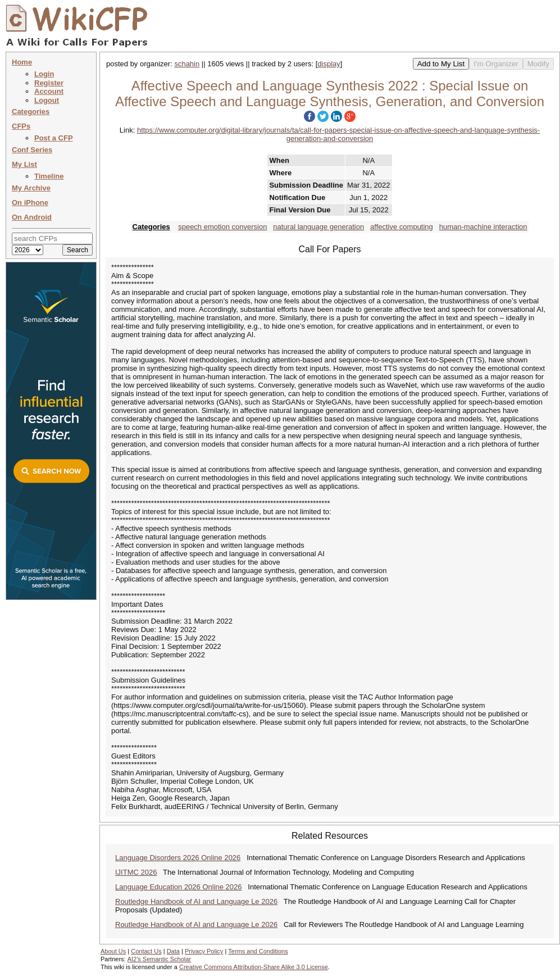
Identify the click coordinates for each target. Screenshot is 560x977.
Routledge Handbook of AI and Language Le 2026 (196, 901)
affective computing (402, 227)
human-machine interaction (483, 227)
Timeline (49, 176)
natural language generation (318, 227)
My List (24, 164)
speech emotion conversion (222, 227)
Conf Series (32, 150)
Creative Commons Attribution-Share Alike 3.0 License (254, 967)
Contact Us (146, 951)
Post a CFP (54, 138)
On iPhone (30, 203)
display (329, 64)
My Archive (31, 188)
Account (49, 91)
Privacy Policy (204, 951)
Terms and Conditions (258, 951)
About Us (113, 951)
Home (22, 62)
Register (49, 83)
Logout (47, 100)
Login (44, 74)
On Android (32, 217)
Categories (31, 112)
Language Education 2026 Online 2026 (179, 887)
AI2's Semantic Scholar (159, 959)
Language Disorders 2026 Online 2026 (178, 858)
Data (173, 951)
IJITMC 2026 (136, 872)
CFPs (21, 126)
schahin (187, 64)
